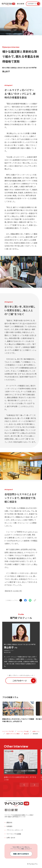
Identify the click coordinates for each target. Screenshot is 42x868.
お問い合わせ (11, 838)
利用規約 (9, 826)
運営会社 (9, 822)
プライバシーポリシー (14, 830)
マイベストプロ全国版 (14, 834)
